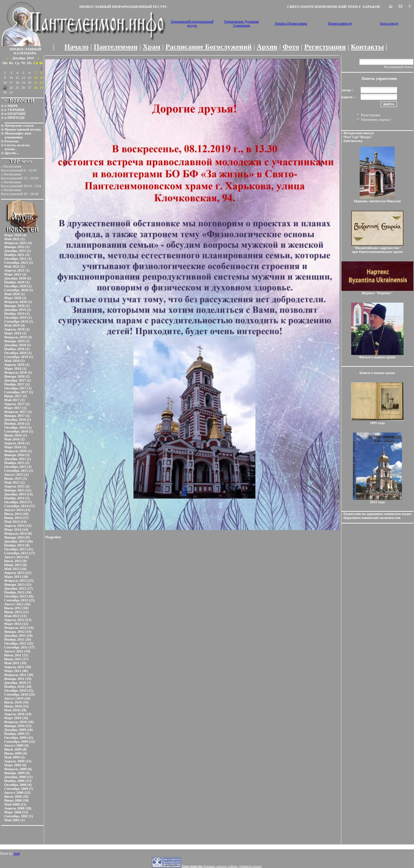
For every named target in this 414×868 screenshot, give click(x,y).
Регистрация (325, 47)
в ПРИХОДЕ (15, 117)
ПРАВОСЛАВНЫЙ (25, 49)
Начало (77, 47)
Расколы (12, 141)
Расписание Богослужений (208, 47)
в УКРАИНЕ (15, 110)
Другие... (12, 153)
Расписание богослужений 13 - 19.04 (20, 176)
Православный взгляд (23, 129)
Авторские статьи (19, 125)
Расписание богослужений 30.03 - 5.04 (21, 184)
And (17, 853)
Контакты (367, 47)
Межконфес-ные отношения (18, 135)
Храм (151, 47)
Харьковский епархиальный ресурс (192, 23)
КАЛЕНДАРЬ (25, 53)
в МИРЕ (11, 106)
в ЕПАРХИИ (15, 114)
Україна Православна (291, 23)
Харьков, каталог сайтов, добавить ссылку (222, 866)
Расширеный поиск (399, 67)
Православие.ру (340, 23)
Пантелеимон (116, 47)
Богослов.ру (390, 23)
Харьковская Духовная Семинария (241, 23)
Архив (267, 47)
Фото (291, 47)
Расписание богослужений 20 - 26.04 (20, 192)
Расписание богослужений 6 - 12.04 (19, 168)
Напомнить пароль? (376, 119)
